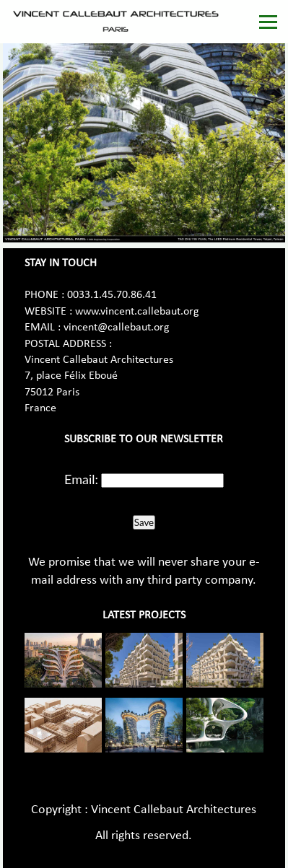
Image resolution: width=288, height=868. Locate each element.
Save (144, 522)
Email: (81, 479)
